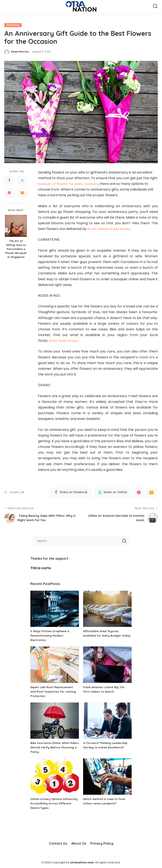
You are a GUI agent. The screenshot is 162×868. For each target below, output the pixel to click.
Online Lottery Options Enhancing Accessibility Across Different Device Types (53, 803)
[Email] (22, 193)
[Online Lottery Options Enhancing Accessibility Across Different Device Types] (55, 777)
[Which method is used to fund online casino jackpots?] (107, 777)
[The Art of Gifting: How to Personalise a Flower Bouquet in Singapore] (16, 226)
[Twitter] (22, 181)
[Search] (155, 6)
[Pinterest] (9, 193)
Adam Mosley (20, 52)
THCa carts (41, 568)
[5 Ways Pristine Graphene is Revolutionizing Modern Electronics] (55, 609)
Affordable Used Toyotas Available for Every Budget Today (103, 636)
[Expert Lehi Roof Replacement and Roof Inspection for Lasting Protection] (55, 665)
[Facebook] (9, 181)
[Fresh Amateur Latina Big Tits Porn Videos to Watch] (107, 665)
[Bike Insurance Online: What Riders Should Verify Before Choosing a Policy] (55, 721)
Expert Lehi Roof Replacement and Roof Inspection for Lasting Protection (54, 692)
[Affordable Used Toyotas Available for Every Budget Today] (107, 609)
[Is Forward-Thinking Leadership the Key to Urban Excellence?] (107, 721)
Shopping (13, 25)
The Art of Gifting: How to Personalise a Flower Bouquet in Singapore (16, 249)
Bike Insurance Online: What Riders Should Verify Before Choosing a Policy (51, 747)
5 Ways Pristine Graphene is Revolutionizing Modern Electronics (51, 636)
